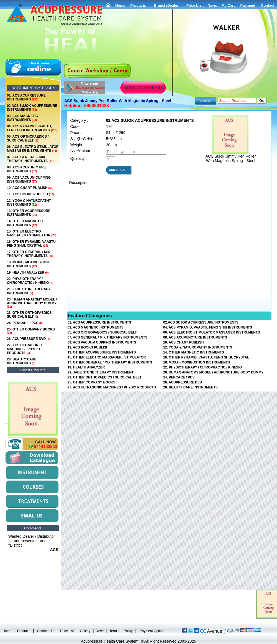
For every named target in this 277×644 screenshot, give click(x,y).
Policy (128, 631)
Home (120, 5)
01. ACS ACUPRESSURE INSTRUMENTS (26, 97)
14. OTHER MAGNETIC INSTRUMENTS (25, 223)
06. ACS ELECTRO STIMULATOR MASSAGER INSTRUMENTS (33, 149)
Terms (114, 631)
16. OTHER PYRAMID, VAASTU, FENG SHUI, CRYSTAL (32, 244)
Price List (195, 5)
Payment (248, 5)
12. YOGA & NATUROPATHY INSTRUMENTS (29, 203)
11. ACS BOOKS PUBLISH (30, 194)
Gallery (85, 631)
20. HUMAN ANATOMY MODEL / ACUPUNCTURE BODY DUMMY (32, 303)
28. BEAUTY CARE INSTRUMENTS (22, 361)
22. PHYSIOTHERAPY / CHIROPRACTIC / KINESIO (30, 281)
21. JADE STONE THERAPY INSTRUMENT (29, 291)
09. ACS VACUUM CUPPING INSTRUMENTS (29, 180)
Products (138, 5)
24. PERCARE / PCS (25, 323)
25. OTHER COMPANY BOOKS (31, 331)
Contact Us (45, 631)
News (100, 631)
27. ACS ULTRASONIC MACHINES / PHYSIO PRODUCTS (24, 349)
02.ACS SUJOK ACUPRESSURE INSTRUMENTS (32, 108)
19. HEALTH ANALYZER (28, 272)
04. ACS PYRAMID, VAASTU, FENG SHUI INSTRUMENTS (32, 128)
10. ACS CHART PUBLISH (30, 188)
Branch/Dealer (166, 5)
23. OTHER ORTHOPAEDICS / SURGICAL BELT (30, 315)
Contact (268, 5)
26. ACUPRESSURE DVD (29, 339)
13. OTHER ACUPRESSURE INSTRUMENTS (29, 213)
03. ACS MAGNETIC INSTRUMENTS (22, 118)
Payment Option (152, 631)
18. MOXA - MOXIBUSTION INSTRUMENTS (28, 264)
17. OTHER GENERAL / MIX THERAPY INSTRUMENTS (30, 254)
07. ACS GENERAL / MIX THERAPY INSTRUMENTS (30, 159)
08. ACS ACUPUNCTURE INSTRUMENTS (26, 169)
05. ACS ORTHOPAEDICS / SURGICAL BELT (28, 138)
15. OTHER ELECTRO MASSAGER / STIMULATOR (32, 233)
